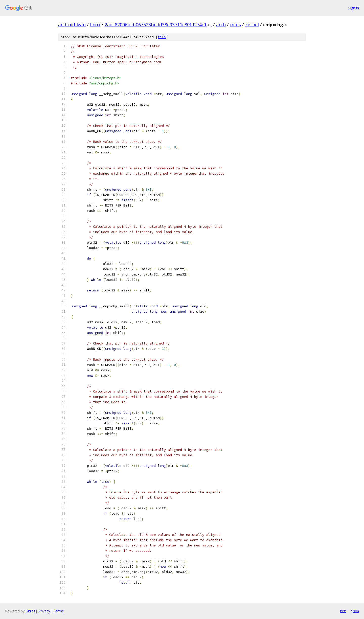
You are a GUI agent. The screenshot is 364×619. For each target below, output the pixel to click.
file (162, 37)
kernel (252, 25)
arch (221, 25)
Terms (58, 611)
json (355, 611)
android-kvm (72, 25)
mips (235, 25)
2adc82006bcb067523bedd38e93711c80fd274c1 (156, 25)
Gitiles (30, 611)
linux (95, 25)
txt (343, 611)
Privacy (44, 611)
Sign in (354, 8)
